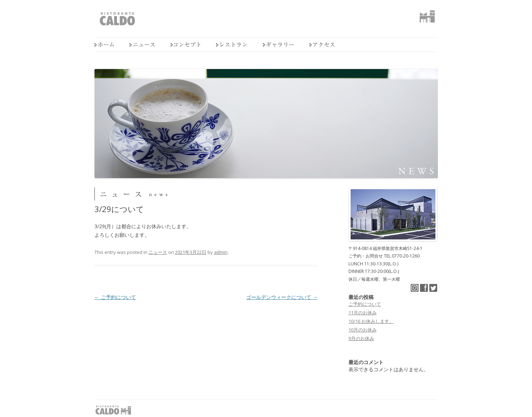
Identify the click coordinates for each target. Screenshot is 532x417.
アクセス (322, 45)
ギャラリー (278, 45)
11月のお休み (363, 313)
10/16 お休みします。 (371, 321)
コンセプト (186, 45)
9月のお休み (361, 338)
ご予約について (115, 297)
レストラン (232, 45)
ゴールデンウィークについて (282, 297)
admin (221, 252)
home (104, 45)
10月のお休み (363, 330)
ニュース (142, 45)
